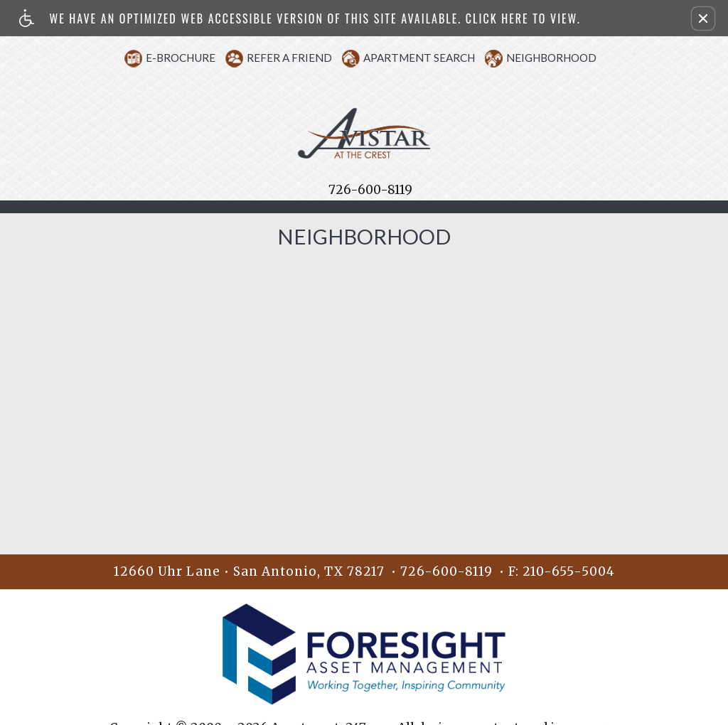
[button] (703, 18)
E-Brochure (181, 58)
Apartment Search (419, 58)
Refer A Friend (289, 58)
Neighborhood (551, 58)
